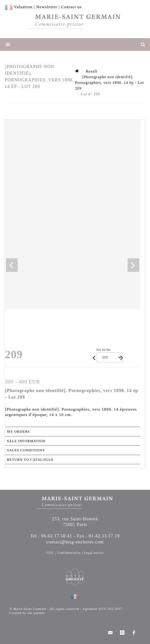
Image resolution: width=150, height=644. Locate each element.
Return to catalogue (30, 460)
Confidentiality (69, 553)
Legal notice (94, 553)
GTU (50, 553)
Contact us (71, 7)
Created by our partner (27, 613)
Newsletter (47, 7)
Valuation (23, 7)
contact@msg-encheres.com (75, 542)
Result (92, 71)
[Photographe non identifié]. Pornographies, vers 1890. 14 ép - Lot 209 (110, 83)
